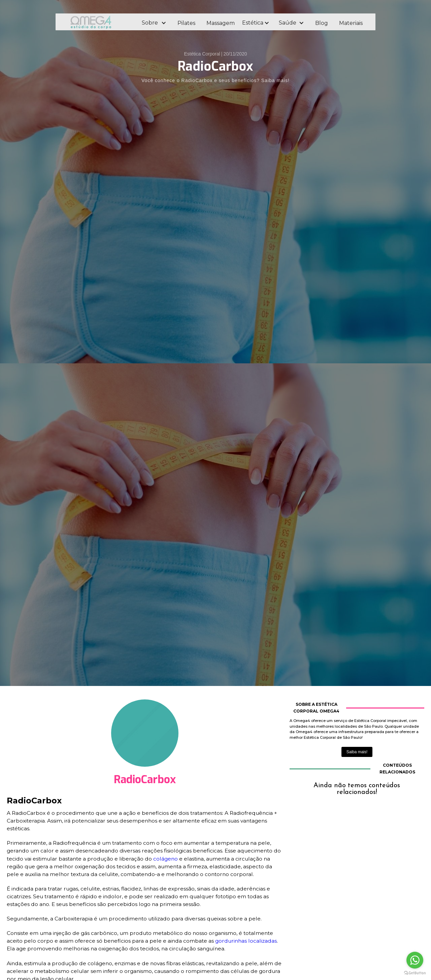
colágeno (165, 859)
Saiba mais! (357, 752)
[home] (100, 22)
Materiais (351, 23)
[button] (154, 23)
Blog (322, 23)
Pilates (186, 23)
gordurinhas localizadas (246, 941)
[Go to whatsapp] (415, 960)
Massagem (221, 23)
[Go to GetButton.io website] (415, 973)
